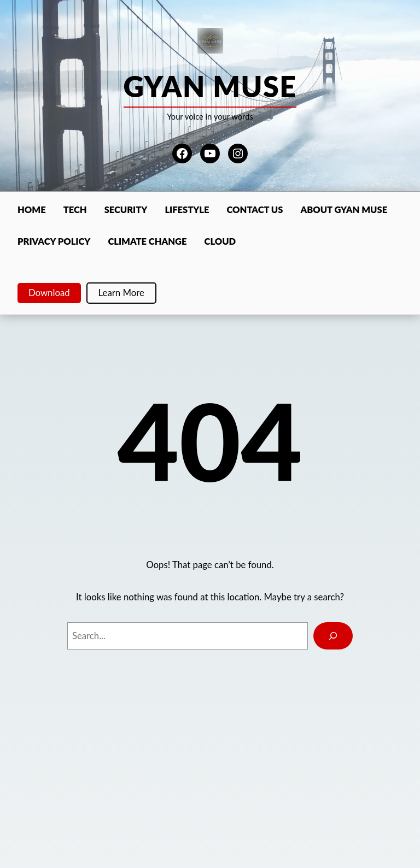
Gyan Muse (210, 86)
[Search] (333, 636)
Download (49, 293)
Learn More (121, 293)
